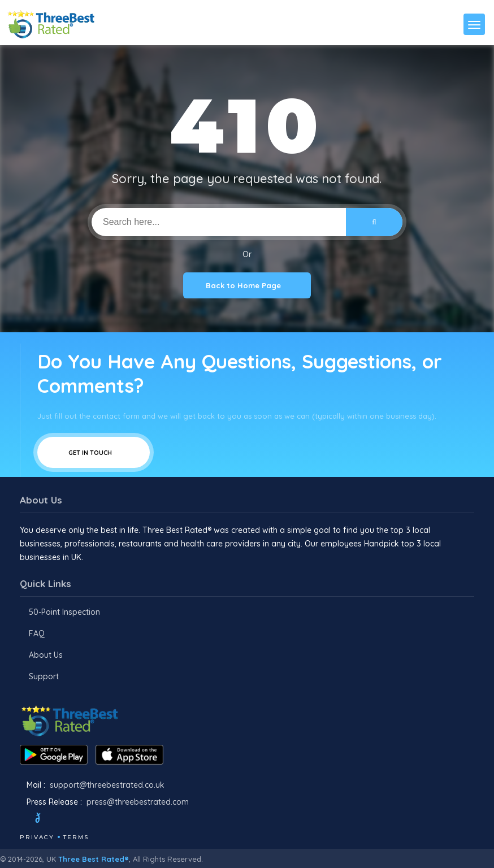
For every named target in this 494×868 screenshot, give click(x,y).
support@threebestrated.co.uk (107, 785)
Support (44, 676)
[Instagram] (76, 819)
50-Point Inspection (64, 612)
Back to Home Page (247, 285)
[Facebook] (21, 819)
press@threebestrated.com (138, 802)
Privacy (37, 837)
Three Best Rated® (94, 859)
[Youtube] (91, 819)
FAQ (37, 633)
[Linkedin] (106, 819)
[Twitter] (48, 819)
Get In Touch (94, 452)
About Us (46, 655)
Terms (76, 837)
